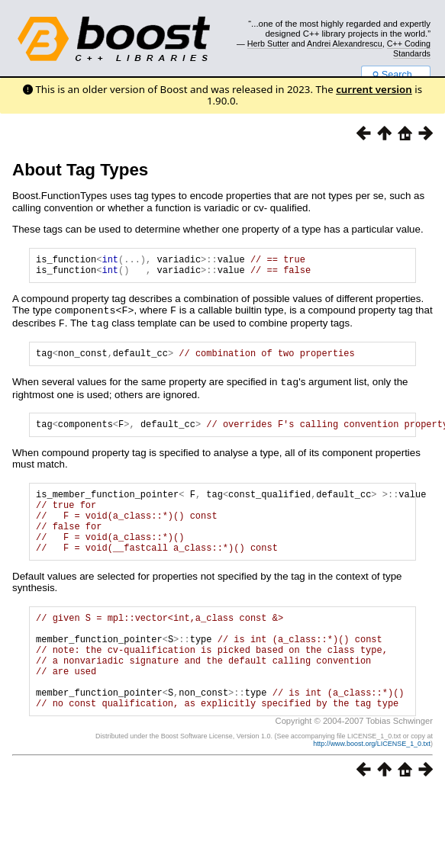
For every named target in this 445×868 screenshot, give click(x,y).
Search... (396, 75)
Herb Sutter (268, 43)
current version (374, 89)
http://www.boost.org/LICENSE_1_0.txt (372, 785)
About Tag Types (80, 170)
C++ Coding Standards (409, 48)
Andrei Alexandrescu (345, 43)
